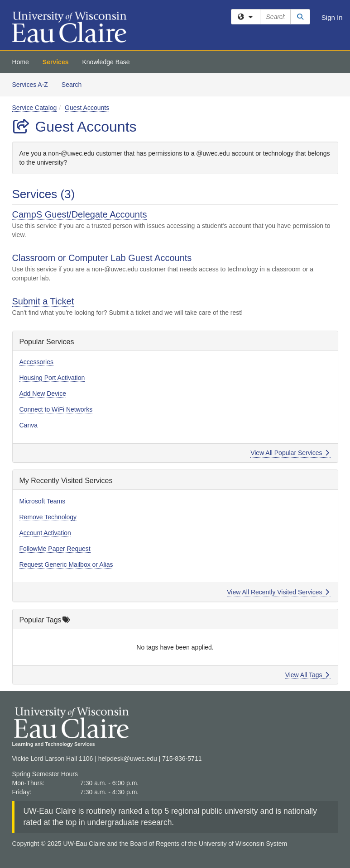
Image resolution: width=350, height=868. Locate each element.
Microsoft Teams (43, 501)
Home (21, 62)
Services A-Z (30, 85)
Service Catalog (35, 108)
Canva (29, 425)
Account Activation (45, 533)
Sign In (332, 17)
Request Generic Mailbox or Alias (66, 564)
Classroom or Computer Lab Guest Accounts (102, 258)
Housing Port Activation (52, 378)
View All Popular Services (290, 453)
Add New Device (43, 394)
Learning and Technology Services (54, 744)
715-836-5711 (182, 759)
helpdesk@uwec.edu (128, 759)
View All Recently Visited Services (278, 592)
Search (75, 84)
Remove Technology (48, 517)
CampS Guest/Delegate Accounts (80, 214)
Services (56, 62)
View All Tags (307, 675)
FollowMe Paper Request (55, 549)
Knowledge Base (106, 62)
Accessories (36, 362)
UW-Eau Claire (50, 811)
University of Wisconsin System (243, 844)
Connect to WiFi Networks (56, 409)
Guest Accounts (87, 108)
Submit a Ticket (43, 301)
